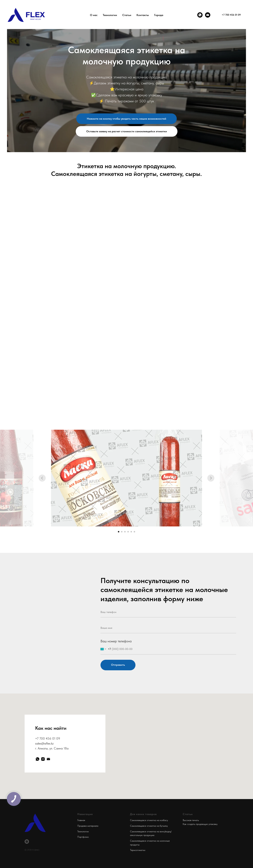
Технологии (83, 831)
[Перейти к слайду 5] (131, 532)
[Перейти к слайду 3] (125, 532)
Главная (81, 820)
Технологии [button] (110, 15)
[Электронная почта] (48, 759)
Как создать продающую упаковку (200, 824)
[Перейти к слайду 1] (119, 532)
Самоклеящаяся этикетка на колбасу (149, 820)
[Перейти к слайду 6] (134, 532)
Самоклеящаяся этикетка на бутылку (149, 826)
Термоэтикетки (138, 850)
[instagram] (43, 759)
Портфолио (83, 837)
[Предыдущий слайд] (42, 478)
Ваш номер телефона (116, 641)
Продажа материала (88, 826)
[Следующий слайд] (211, 478)
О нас (94, 15)
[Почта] (208, 15)
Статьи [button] (127, 15)
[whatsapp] (38, 759)
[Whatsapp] (200, 15)
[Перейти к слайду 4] (128, 532)
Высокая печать (191, 820)
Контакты (143, 15)
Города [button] (159, 15)
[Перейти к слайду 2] (122, 532)
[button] (127, 131)
